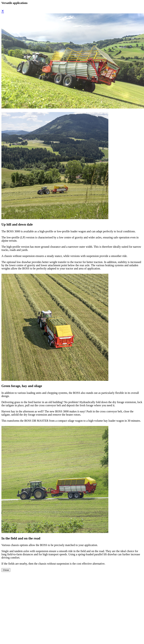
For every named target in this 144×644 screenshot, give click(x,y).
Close (6, 570)
